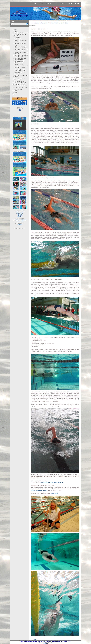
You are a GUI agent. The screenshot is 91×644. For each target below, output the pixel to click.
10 (26, 101)
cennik (70, 3)
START (15, 30)
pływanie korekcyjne (19, 63)
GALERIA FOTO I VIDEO (19, 84)
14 (19, 102)
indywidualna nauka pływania (21, 42)
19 (15, 103)
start (34, 3)
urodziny (49, 3)
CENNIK (15, 91)
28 (19, 105)
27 (17, 105)
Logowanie (45, 643)
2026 (20, 97)
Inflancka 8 (20, 216)
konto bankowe (18, 74)
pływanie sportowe (19, 64)
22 (22, 103)
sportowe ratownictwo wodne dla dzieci (21, 53)
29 (22, 105)
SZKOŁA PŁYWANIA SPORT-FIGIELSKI (20, 35)
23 (24, 103)
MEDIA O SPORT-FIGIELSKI (20, 88)
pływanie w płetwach (19, 61)
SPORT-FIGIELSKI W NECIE (20, 86)
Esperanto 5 (20, 214)
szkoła (41, 3)
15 (22, 102)
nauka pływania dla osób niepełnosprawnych (20, 59)
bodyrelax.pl (20, 221)
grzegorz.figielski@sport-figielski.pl (39, 490)
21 (19, 103)
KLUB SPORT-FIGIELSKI (19, 78)
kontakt (77, 3)
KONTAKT (16, 92)
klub (56, 3)
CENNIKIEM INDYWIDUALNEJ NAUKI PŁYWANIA (51, 483)
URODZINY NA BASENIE (19, 81)
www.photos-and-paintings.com (20, 220)
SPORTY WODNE (18, 89)
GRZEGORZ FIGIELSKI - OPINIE (21, 33)
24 (26, 103)
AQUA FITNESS (17, 80)
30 (24, 105)
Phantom (20, 224)
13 (17, 102)
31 (26, 105)
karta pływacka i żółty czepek (21, 66)
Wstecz (36, 640)
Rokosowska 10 (20, 212)
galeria (63, 3)
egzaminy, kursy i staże (20, 67)
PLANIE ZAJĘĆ (54, 493)
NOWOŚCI (17, 37)
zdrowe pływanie (19, 39)
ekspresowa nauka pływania (21, 45)
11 (13, 102)
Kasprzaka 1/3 (20, 213)
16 (24, 102)
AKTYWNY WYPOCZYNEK (20, 83)
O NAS (15, 31)
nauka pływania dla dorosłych (21, 49)
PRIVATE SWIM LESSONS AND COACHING (21, 76)
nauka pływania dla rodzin (21, 57)
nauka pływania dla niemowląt (22, 55)
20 (17, 103)
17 (26, 102)
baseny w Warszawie (20, 72)
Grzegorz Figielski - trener (21, 40)
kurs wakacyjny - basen (20, 69)
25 (13, 105)
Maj (18, 97)
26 (15, 105)
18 (13, 103)
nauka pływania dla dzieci (21, 51)
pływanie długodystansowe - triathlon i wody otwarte (21, 47)
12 (15, 102)
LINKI (15, 94)
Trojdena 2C (20, 215)
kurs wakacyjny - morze (20, 71)
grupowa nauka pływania (20, 44)
